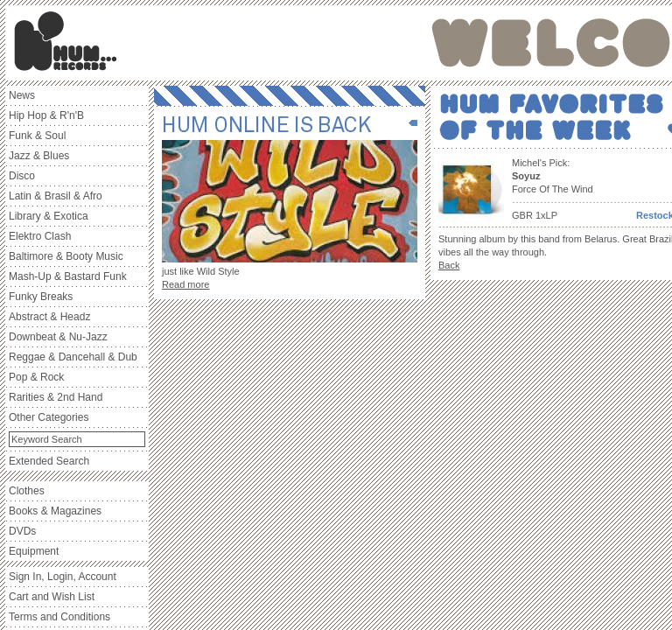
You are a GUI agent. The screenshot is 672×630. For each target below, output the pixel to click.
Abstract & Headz (49, 317)
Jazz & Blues (39, 156)
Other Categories (49, 417)
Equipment (34, 551)
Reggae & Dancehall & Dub (73, 357)
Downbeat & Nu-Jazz (58, 337)
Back (449, 265)
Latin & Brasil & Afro (56, 196)
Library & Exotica (49, 216)
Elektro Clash (40, 236)
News (22, 95)
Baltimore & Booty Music (66, 256)
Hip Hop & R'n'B (46, 115)
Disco (22, 176)
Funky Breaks (41, 297)
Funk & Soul (37, 136)
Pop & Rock (36, 377)
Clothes (27, 491)
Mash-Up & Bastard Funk (68, 276)
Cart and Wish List (52, 597)
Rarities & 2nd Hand (56, 397)
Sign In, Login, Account (63, 577)
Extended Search (49, 461)
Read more (185, 284)
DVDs (22, 531)
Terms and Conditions (59, 617)
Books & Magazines (55, 511)
